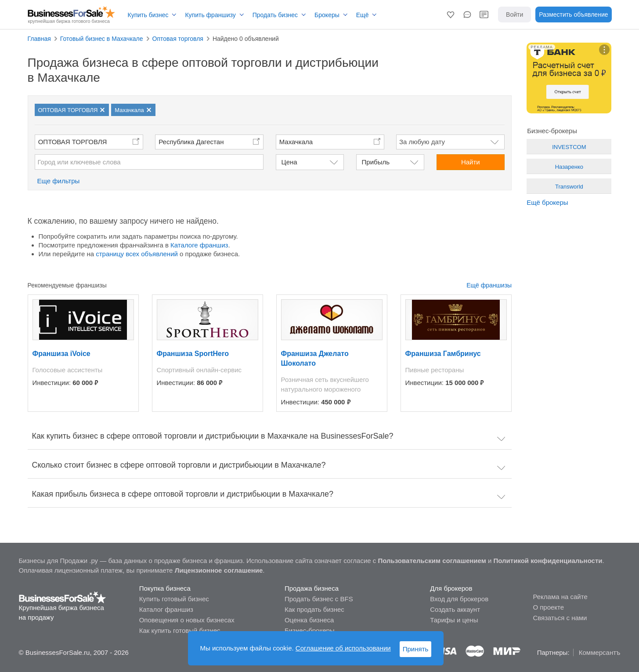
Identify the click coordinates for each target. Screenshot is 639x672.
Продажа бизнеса (312, 588)
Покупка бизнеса (165, 588)
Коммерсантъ (600, 652)
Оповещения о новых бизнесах (187, 620)
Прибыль (376, 162)
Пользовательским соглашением (432, 561)
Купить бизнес (148, 15)
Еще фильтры (59, 181)
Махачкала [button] (296, 142)
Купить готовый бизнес (174, 599)
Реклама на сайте (560, 597)
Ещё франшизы (489, 285)
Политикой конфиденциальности (548, 561)
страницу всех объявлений (137, 254)
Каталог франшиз (166, 609)
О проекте (548, 607)
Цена (289, 162)
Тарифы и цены (454, 620)
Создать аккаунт (455, 609)
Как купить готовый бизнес (180, 630)
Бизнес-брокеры (310, 630)
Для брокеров (451, 588)
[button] (451, 15)
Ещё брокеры (547, 202)
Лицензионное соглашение (219, 570)
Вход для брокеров (459, 599)
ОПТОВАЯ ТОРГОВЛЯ (73, 142)
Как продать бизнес (314, 609)
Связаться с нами (560, 618)
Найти (471, 162)
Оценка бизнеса (309, 620)
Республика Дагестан (191, 142)
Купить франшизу (210, 15)
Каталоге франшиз (199, 245)
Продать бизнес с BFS (319, 599)
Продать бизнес (275, 15)
